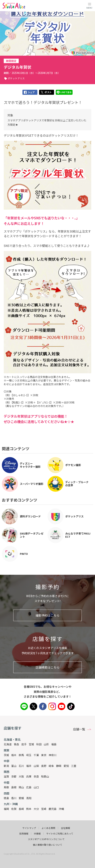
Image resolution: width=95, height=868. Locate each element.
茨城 (6, 755)
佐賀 (14, 809)
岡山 (21, 787)
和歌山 (45, 776)
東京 (44, 755)
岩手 (24, 744)
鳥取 (6, 787)
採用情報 (24, 834)
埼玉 (29, 755)
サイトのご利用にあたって (60, 834)
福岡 (6, 809)
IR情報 (37, 834)
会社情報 (65, 828)
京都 (14, 776)
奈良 (36, 776)
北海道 (8, 744)
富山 (14, 766)
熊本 (29, 809)
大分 (36, 809)
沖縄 (61, 809)
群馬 (21, 755)
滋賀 (6, 776)
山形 (46, 744)
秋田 (39, 744)
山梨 (36, 766)
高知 (29, 798)
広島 (29, 787)
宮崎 (44, 809)
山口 (36, 787)
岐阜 (51, 766)
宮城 (31, 744)
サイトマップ (29, 828)
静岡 (59, 766)
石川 (21, 766)
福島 (54, 744)
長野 (44, 766)
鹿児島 (53, 809)
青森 (16, 744)
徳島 (6, 798)
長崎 (21, 809)
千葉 (36, 755)
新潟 (6, 766)
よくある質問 (48, 828)
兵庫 (29, 776)
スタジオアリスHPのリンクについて (46, 839)
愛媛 (21, 798)
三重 (74, 766)
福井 (29, 766)
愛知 (66, 766)
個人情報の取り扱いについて (47, 845)
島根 (14, 787)
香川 (14, 798)
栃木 (14, 755)
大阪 (21, 776)
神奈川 (53, 755)
